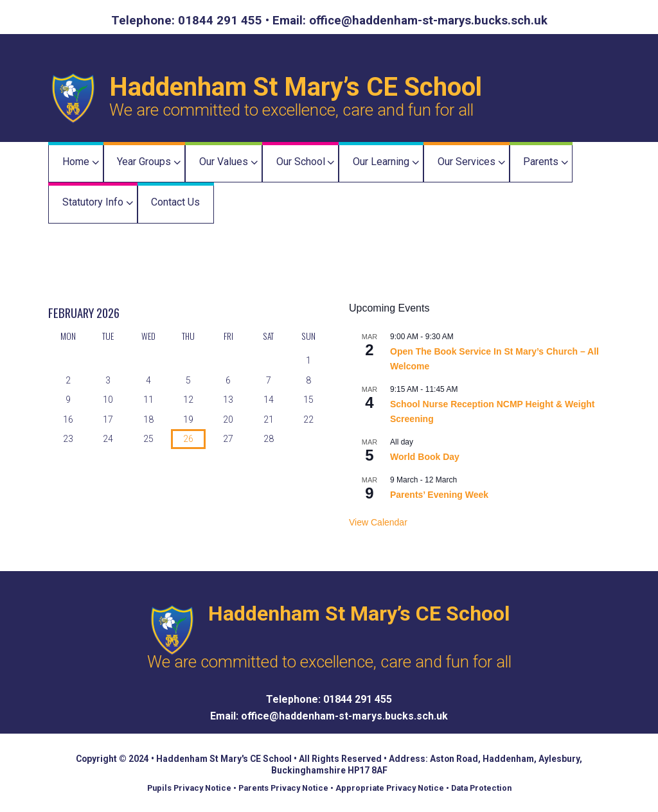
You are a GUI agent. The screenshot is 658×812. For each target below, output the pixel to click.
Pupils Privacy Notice (189, 788)
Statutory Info (93, 202)
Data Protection (481, 788)
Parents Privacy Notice (283, 788)
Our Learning (381, 162)
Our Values (224, 162)
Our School (301, 162)
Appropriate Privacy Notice (390, 788)
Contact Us (175, 202)
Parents (541, 162)
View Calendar (378, 522)
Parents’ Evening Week (439, 495)
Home (76, 162)
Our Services (467, 162)
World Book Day (425, 457)
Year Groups (144, 162)
